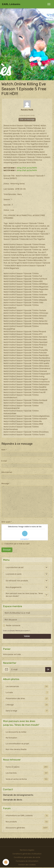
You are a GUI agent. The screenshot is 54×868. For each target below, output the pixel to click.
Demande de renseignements (18, 795)
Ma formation (11, 738)
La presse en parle (14, 574)
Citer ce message (27, 119)
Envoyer (7, 550)
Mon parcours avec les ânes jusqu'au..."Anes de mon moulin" (24, 595)
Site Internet (7, 472)
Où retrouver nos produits (17, 581)
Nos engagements (14, 587)
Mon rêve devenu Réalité (16, 749)
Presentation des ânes (27, 699)
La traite (27, 693)
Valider (27, 636)
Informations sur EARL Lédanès (27, 816)
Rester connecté (13, 626)
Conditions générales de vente (27, 857)
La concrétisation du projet (17, 744)
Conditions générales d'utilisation (27, 854)
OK (48, 670)
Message (5, 484)
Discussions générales (27, 828)
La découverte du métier (16, 732)
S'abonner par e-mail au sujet (17, 544)
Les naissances (27, 686)
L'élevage (27, 705)
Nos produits (27, 822)
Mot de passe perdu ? (23, 631)
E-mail (4, 461)
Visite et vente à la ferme (27, 779)
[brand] (11, 4)
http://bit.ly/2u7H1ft (27, 168)
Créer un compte (9, 631)
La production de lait (15, 567)
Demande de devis (13, 800)
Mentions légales (27, 850)
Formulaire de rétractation (27, 861)
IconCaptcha (24, 539)
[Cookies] (6, 862)
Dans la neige (27, 711)
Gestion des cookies (27, 865)
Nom (3, 450)
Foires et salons (27, 767)
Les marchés (27, 773)
